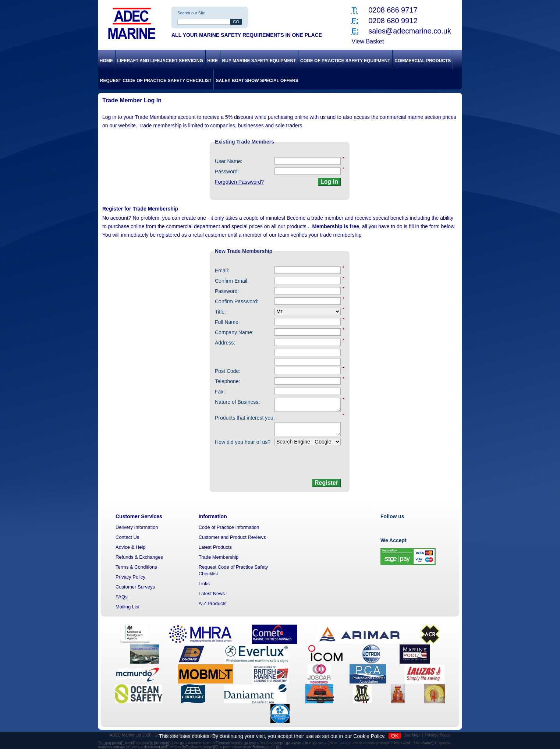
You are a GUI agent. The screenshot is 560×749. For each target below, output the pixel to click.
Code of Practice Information (229, 527)
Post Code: (228, 371)
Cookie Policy (369, 736)
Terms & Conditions (136, 567)
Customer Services (139, 516)
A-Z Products (213, 603)
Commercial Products (423, 61)
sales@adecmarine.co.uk (410, 31)
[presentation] (286, 463)
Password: (227, 172)
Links (204, 584)
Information (213, 516)
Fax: (220, 392)
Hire (212, 61)
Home (106, 61)
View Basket (368, 41)
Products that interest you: (245, 418)
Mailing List (127, 607)
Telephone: (228, 381)
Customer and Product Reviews (232, 537)
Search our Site (191, 13)
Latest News (212, 593)
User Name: (229, 161)
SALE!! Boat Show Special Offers (257, 81)
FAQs (122, 597)
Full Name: (227, 322)
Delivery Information (137, 527)
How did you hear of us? (243, 442)
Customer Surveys (135, 587)
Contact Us (127, 537)
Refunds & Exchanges (139, 557)
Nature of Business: (237, 402)
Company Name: (234, 332)
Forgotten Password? (239, 182)
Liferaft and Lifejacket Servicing (160, 61)
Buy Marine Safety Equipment (259, 61)
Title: (220, 312)
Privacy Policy (130, 577)
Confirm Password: (237, 301)
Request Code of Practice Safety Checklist (156, 81)
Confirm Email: (232, 281)
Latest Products (215, 547)
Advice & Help (131, 547)
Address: (225, 343)
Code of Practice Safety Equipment (345, 61)
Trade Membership (219, 557)
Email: (222, 271)
